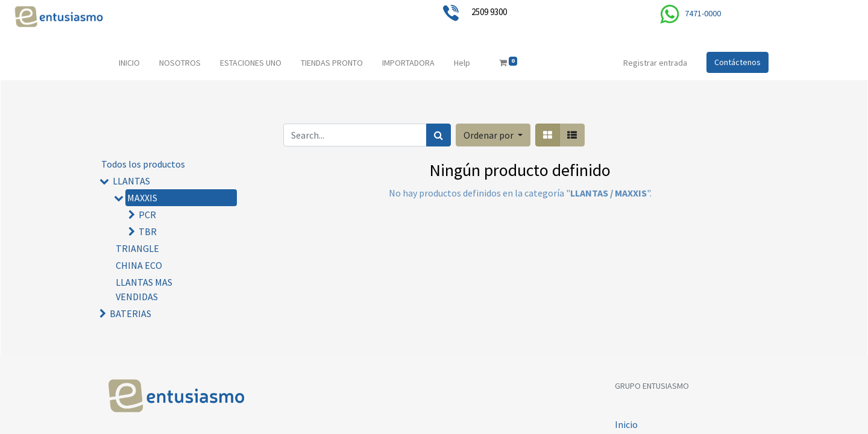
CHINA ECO (139, 265)
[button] (493, 135)
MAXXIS (142, 198)
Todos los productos (143, 164)
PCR (147, 215)
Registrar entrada (655, 63)
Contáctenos (737, 62)
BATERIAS (131, 313)
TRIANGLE (137, 248)
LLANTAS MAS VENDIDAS (144, 289)
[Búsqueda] (439, 135)
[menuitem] (129, 63)
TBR (148, 231)
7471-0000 (703, 13)
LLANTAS (131, 181)
